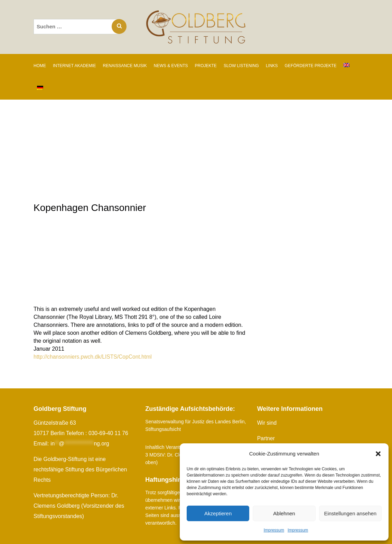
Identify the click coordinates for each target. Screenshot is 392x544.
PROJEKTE (206, 66)
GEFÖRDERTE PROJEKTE (311, 66)
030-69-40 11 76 (109, 433)
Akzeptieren (218, 513)
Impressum (274, 530)
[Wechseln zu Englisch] (346, 65)
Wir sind (267, 423)
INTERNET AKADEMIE (74, 66)
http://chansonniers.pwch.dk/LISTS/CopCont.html (94, 357)
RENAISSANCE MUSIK (125, 66)
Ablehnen (284, 513)
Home (40, 66)
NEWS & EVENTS (171, 66)
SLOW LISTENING (241, 66)
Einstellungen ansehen (350, 513)
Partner (266, 438)
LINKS (272, 66)
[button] (378, 454)
